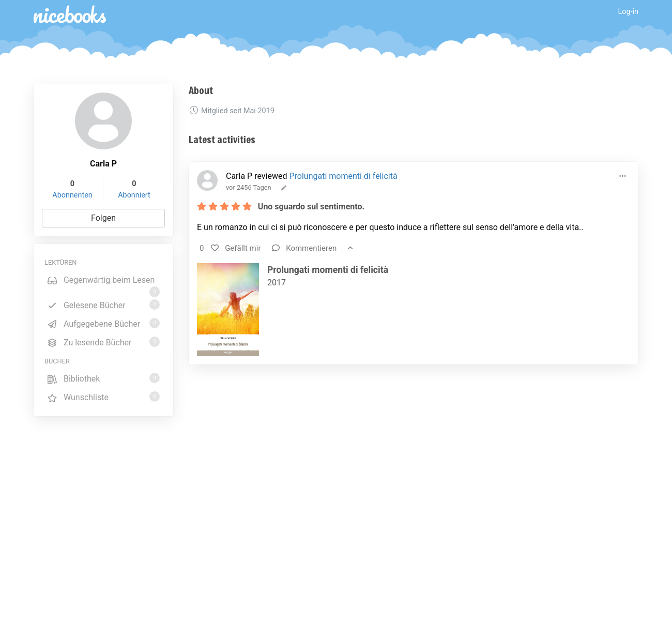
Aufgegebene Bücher (103, 323)
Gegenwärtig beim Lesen (103, 282)
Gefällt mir (236, 248)
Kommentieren (304, 248)
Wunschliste (103, 397)
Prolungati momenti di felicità (343, 176)
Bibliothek (103, 378)
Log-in (628, 12)
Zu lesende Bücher (103, 342)
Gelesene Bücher (103, 305)
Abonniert (134, 195)
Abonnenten (72, 195)
